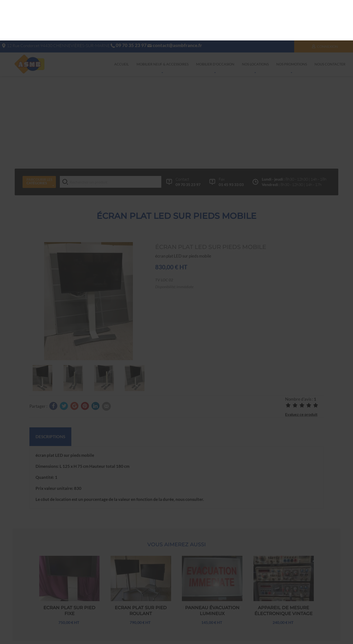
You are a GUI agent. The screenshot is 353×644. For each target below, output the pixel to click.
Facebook (231, 634)
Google (213, 634)
